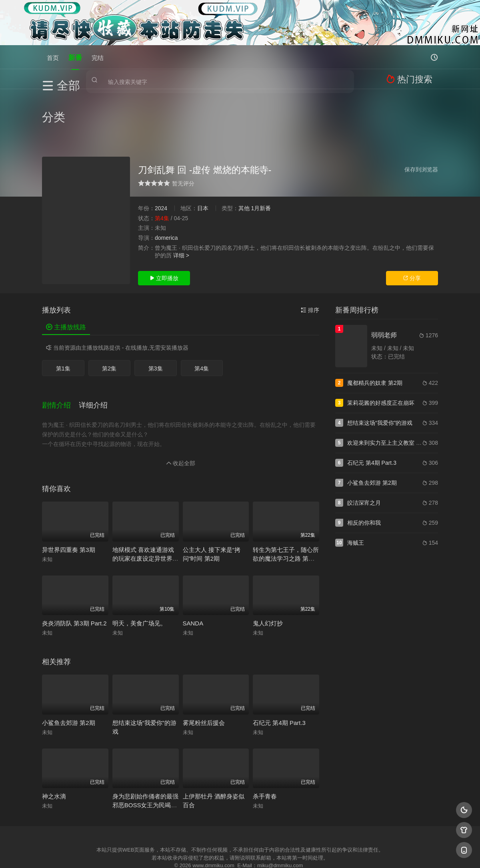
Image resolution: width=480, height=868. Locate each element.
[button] (60, 358)
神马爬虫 (208, 831)
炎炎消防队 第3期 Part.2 (74, 572)
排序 (310, 267)
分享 (412, 235)
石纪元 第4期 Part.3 (279, 672)
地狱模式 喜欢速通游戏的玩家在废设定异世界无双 (145, 508)
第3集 (156, 325)
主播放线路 (66, 284)
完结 (98, 57)
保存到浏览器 (421, 126)
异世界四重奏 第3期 (69, 499)
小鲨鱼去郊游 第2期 (69, 672)
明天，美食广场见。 (139, 572)
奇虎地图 (272, 831)
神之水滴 (54, 746)
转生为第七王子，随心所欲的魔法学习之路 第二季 (286, 508)
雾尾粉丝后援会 (204, 672)
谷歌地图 (305, 831)
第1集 (63, 325)
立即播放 (164, 235)
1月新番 (261, 165)
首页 (53, 57)
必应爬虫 (337, 831)
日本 (203, 165)
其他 (244, 165)
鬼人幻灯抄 (268, 572)
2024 (161, 165)
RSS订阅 (143, 831)
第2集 (109, 325)
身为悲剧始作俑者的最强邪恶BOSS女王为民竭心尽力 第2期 (145, 754)
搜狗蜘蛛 (240, 831)
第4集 (202, 325)
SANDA (193, 572)
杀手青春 (265, 746)
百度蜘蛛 (176, 831)
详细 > (181, 212)
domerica (166, 194)
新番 (75, 57)
